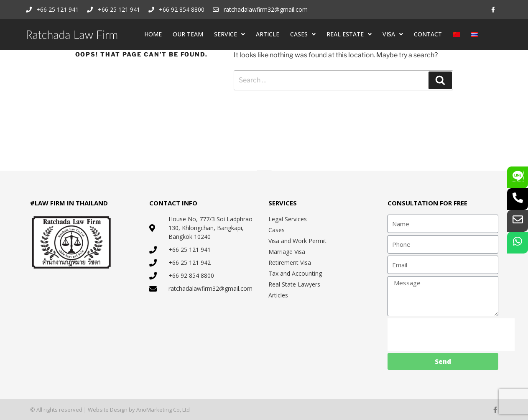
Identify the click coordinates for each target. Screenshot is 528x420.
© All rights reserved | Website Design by (83, 410)
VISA (393, 34)
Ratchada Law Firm (72, 35)
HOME (153, 34)
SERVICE (230, 34)
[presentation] (451, 335)
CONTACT (428, 34)
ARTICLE (268, 34)
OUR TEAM (188, 34)
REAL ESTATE (349, 34)
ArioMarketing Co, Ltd (163, 410)
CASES (303, 34)
